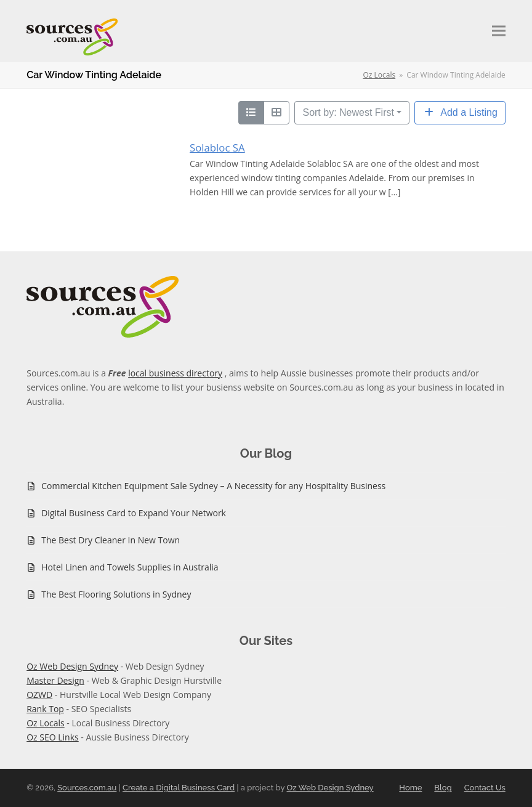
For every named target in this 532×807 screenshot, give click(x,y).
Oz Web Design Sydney (72, 666)
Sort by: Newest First (348, 112)
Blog (443, 788)
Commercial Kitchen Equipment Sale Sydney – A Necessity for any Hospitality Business (213, 486)
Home (410, 788)
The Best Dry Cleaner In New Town (111, 540)
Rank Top (45, 709)
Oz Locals (46, 723)
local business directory (175, 373)
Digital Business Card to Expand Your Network (134, 513)
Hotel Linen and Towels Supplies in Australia (130, 567)
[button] (499, 31)
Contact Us (485, 788)
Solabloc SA (217, 148)
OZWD (39, 695)
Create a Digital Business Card (179, 788)
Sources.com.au (87, 788)
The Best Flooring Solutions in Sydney (116, 594)
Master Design (55, 680)
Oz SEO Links (53, 737)
